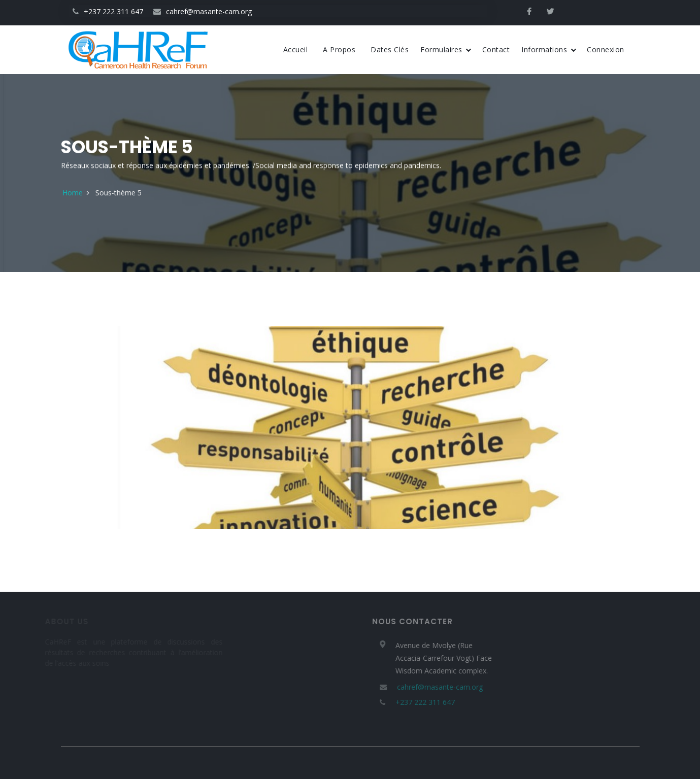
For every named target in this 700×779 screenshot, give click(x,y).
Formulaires (446, 49)
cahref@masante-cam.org (203, 11)
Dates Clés (390, 49)
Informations (549, 49)
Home (95, 193)
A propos (339, 49)
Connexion (606, 49)
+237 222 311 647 (108, 11)
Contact (496, 49)
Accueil (296, 49)
